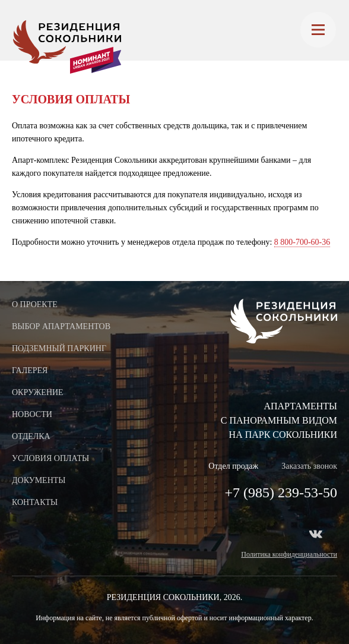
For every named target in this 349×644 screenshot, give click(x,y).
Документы (39, 480)
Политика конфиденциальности (289, 554)
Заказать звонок (309, 466)
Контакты (35, 502)
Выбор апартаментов (61, 326)
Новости (32, 414)
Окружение (38, 392)
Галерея (30, 370)
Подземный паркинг (59, 348)
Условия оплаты (50, 458)
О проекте (35, 304)
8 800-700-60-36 (302, 242)
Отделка (31, 436)
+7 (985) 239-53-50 (281, 493)
